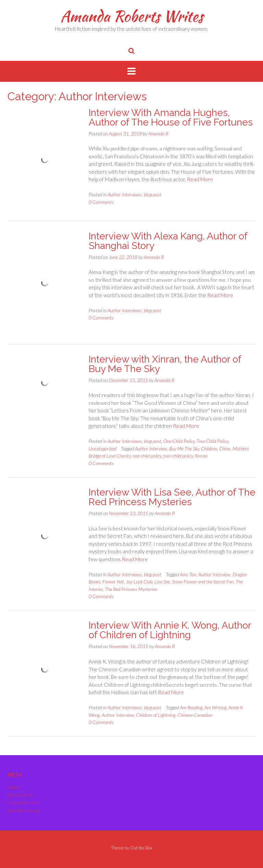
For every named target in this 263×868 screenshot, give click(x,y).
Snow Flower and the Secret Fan (203, 582)
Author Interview (151, 449)
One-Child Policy (179, 441)
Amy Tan (188, 574)
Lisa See (162, 582)
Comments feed (24, 803)
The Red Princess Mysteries (131, 589)
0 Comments (101, 202)
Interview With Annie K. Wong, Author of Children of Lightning (170, 630)
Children (209, 449)
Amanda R (158, 134)
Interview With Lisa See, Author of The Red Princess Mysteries (172, 497)
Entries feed (20, 795)
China (225, 449)
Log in (14, 787)
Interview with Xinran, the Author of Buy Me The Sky (165, 364)
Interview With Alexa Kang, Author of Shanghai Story (168, 241)
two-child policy (178, 456)
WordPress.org (23, 810)
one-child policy (147, 456)
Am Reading (191, 707)
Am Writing (215, 707)
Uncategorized (103, 449)
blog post (153, 194)
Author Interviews (125, 194)
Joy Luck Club (139, 582)
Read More (200, 179)
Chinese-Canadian (195, 715)
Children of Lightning (156, 715)
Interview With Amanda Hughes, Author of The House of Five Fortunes (171, 117)
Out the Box (141, 848)
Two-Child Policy (212, 441)
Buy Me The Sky (184, 449)
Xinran (201, 456)
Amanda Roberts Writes (132, 16)
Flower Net (113, 582)
